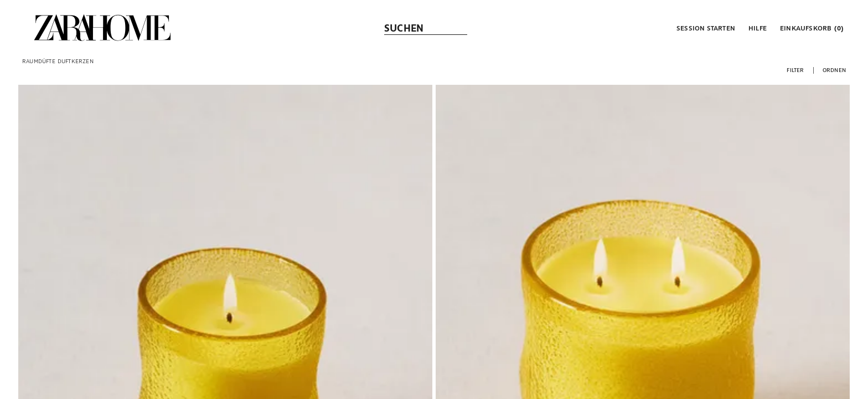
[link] (102, 28)
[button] (705, 28)
